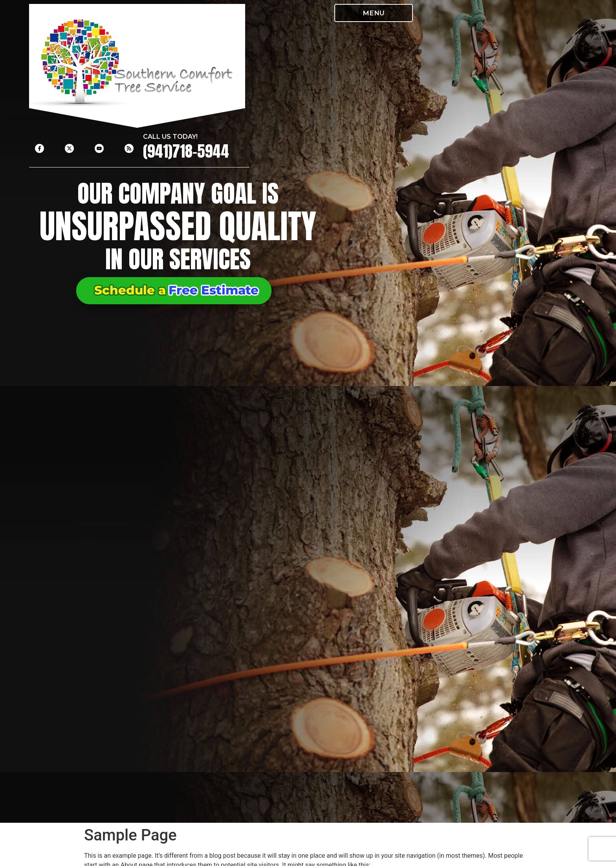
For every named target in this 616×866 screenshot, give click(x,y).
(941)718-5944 (186, 151)
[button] (374, 13)
